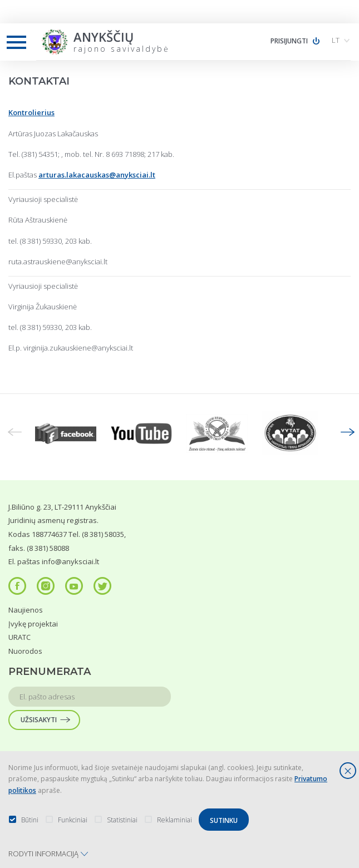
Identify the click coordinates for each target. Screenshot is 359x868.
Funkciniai (66, 820)
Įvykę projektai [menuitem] (33, 624)
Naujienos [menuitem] (26, 610)
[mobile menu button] (17, 43)
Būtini (23, 820)
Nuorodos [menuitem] (25, 651)
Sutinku (224, 820)
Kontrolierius (31, 112)
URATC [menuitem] (19, 637)
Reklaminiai (168, 820)
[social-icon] (17, 586)
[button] (342, 40)
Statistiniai (116, 820)
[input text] (90, 697)
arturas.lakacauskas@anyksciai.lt (97, 175)
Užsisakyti (39, 720)
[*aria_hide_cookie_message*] (348, 771)
